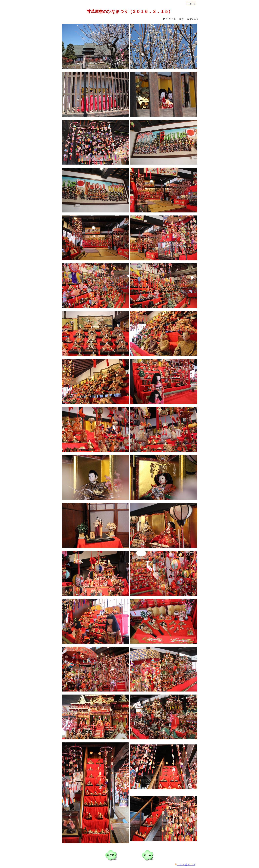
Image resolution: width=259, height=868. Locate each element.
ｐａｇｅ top (185, 864)
